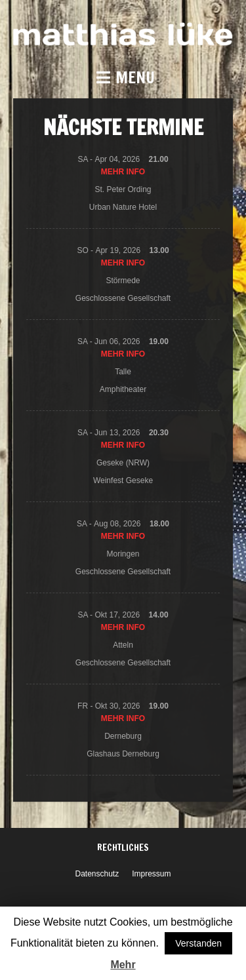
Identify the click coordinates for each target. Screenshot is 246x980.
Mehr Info (123, 172)
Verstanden (198, 943)
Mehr (123, 965)
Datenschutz (97, 874)
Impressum (151, 874)
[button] (123, 77)
